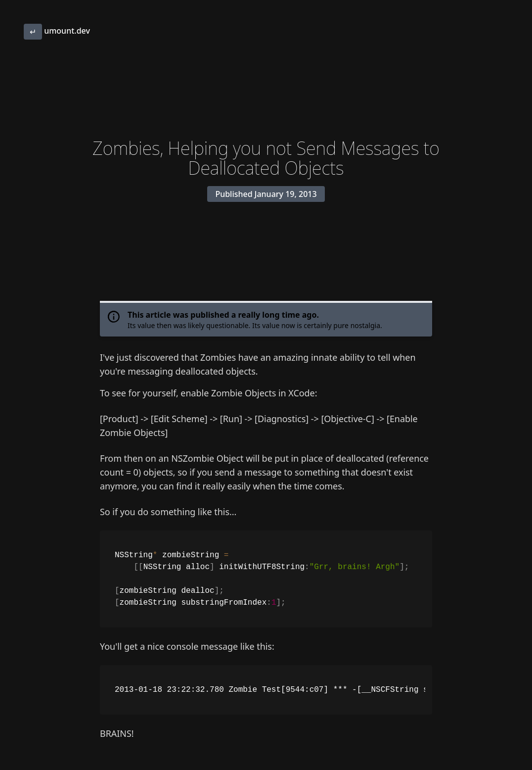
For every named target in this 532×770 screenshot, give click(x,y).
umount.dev (57, 31)
